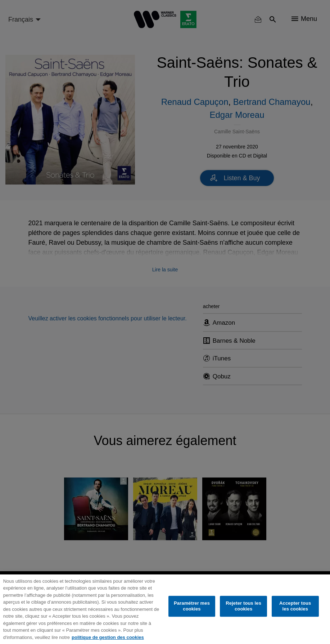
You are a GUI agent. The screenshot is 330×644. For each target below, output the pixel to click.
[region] (165, 609)
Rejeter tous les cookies (243, 606)
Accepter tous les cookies (295, 606)
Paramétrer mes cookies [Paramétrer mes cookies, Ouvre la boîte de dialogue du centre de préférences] (192, 606)
